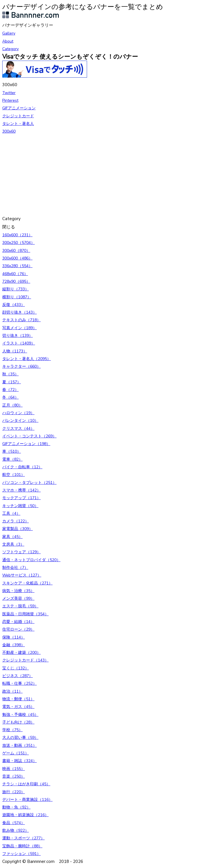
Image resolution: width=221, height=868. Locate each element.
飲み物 (16, 830)
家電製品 (18, 529)
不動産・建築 (21, 653)
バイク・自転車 (22, 467)
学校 (12, 730)
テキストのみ (21, 320)
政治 (12, 691)
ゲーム (16, 753)
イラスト (19, 343)
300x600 (17, 258)
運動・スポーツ (23, 838)
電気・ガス (18, 707)
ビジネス (18, 676)
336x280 (17, 266)
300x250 (19, 243)
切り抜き (18, 336)
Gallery (9, 33)
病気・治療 (18, 591)
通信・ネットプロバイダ (31, 560)
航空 (14, 475)
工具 (11, 513)
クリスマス (18, 428)
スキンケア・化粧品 (27, 583)
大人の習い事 (20, 738)
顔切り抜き (19, 312)
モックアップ (21, 498)
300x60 (9, 131)
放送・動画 (19, 745)
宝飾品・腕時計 (22, 846)
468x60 (15, 274)
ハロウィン (18, 413)
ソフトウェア (21, 552)
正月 (12, 405)
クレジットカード (18, 116)
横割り (17, 297)
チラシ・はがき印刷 (26, 784)
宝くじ (16, 668)
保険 (14, 637)
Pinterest (10, 100)
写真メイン (19, 328)
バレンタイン (20, 421)
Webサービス (22, 575)
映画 (14, 769)
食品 (14, 823)
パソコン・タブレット (29, 483)
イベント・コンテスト (29, 436)
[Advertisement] (110, 175)
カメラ (16, 521)
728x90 (16, 281)
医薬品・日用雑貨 (25, 614)
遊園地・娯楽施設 (25, 815)
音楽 (14, 776)
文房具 (13, 544)
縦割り (16, 289)
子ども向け (18, 722)
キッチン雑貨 (20, 506)
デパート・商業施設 (27, 800)
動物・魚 (16, 807)
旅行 (14, 792)
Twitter (9, 93)
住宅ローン (18, 629)
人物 (15, 351)
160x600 (17, 235)
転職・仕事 (19, 683)
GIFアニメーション (19, 108)
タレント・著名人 (18, 124)
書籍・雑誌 (19, 761)
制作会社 (15, 568)
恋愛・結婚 (18, 622)
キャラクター (21, 366)
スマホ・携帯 (21, 490)
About (8, 41)
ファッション (21, 854)
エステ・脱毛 (20, 606)
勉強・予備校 (20, 715)
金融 (14, 645)
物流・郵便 (18, 699)
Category (10, 49)
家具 (12, 537)
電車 (12, 459)
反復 (14, 305)
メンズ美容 (18, 598)
